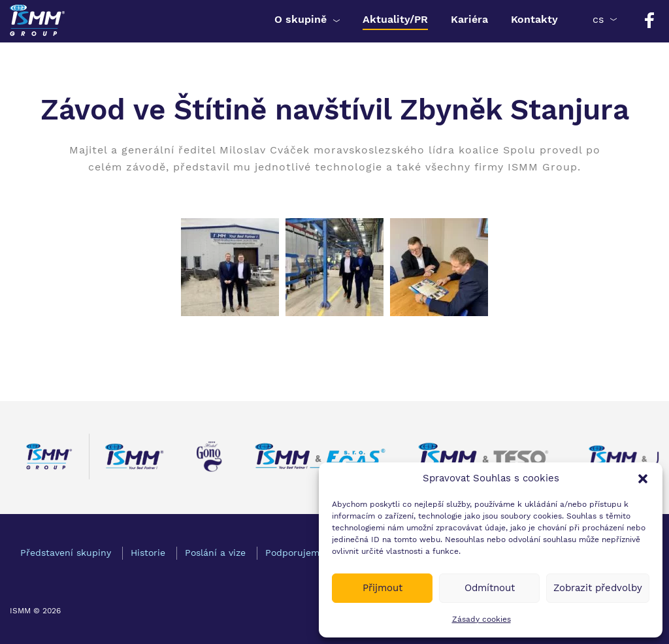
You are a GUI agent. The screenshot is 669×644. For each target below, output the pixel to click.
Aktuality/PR (395, 19)
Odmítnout (490, 588)
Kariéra (469, 19)
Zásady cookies (481, 619)
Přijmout (383, 588)
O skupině (301, 19)
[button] (643, 479)
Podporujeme (295, 553)
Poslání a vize (215, 553)
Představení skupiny (66, 553)
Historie (148, 553)
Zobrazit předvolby (598, 588)
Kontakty (534, 19)
